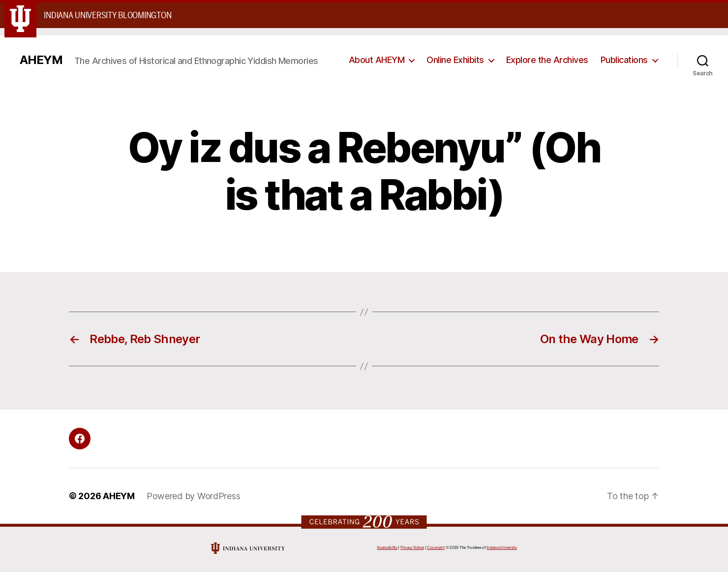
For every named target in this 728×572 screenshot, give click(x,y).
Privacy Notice (412, 548)
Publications (624, 60)
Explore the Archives (547, 60)
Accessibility (387, 548)
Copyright (436, 548)
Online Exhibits (455, 60)
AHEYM (41, 60)
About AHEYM (377, 60)
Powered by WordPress (194, 496)
